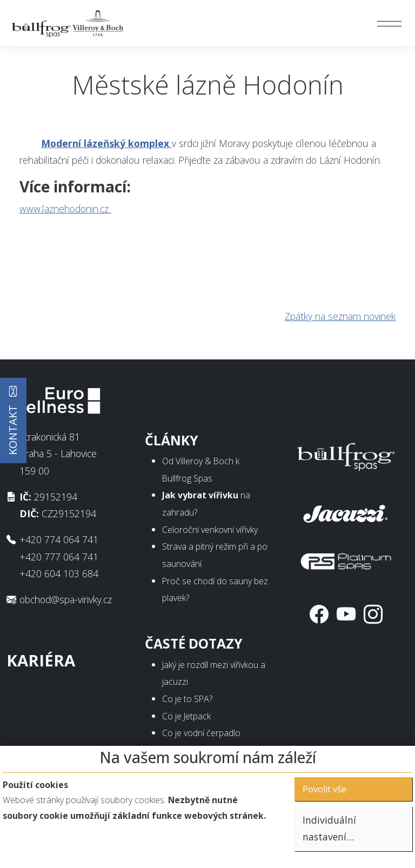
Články (172, 440)
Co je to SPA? (187, 699)
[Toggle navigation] (389, 23)
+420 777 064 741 (59, 557)
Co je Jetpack (186, 716)
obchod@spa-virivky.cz (66, 599)
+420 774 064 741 (59, 539)
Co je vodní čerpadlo (201, 733)
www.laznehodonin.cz (65, 209)
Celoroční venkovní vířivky (210, 530)
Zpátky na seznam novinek (340, 316)
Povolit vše (324, 789)
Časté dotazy (194, 643)
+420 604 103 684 (59, 573)
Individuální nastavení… (329, 829)
